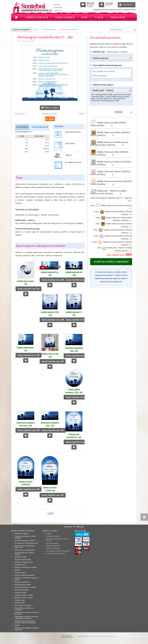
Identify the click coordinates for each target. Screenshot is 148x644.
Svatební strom (20, 592)
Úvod (35, 29)
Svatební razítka (21, 557)
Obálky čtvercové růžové (110, 171)
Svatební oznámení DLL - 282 (50, 273)
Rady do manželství (22, 582)
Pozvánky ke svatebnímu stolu (26, 543)
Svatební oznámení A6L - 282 (26, 349)
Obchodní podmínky (53, 546)
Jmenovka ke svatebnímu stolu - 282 (50, 424)
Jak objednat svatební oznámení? (58, 551)
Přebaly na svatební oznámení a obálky (27, 579)
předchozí (20, 114)
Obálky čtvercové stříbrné (111, 162)
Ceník (84, 17)
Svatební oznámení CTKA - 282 (50, 313)
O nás (99, 17)
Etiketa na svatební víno (24, 562)
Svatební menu (20, 565)
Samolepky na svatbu (23, 605)
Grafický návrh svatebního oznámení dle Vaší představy (25, 622)
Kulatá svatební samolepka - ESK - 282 (74, 391)
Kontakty (20, 24)
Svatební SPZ (20, 603)
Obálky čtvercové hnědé (110, 132)
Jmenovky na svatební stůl (25, 550)
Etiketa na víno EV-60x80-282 (26, 483)
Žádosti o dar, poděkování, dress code (25, 547)
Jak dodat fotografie (53, 536)
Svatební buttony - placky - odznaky (25, 553)
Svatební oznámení (36, 17)
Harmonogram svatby (49, 29)
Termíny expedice (52, 543)
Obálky (17, 625)
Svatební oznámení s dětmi (25, 541)
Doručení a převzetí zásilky (55, 553)
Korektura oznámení (53, 548)
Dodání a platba (65, 17)
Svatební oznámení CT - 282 (74, 313)
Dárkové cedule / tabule (23, 598)
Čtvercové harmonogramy (69, 29)
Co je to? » (90, 6)
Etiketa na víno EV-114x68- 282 (50, 489)
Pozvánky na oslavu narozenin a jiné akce (27, 613)
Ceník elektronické (40, 127)
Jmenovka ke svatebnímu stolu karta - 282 (26, 424)
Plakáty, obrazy (20, 573)
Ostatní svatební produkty (24, 575)
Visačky (17, 570)
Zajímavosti (117, 17)
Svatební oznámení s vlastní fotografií (25, 537)
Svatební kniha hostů (23, 560)
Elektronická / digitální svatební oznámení (26, 629)
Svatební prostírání (22, 590)
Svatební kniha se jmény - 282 (50, 355)
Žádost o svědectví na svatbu (26, 567)
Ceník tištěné (22, 127)
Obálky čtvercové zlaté (109, 152)
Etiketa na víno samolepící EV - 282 (74, 436)
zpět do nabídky (50, 114)
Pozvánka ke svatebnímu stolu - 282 (74, 349)
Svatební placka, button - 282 (26, 282)
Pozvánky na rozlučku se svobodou (24, 609)
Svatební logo (20, 600)
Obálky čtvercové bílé (108, 123)
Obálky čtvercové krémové (111, 181)
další (82, 114)
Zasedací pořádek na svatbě (25, 587)
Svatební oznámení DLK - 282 (74, 273)
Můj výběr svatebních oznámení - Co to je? (58, 540)
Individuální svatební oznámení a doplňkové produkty (26, 617)
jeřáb (51, 514)
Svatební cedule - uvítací (24, 595)
